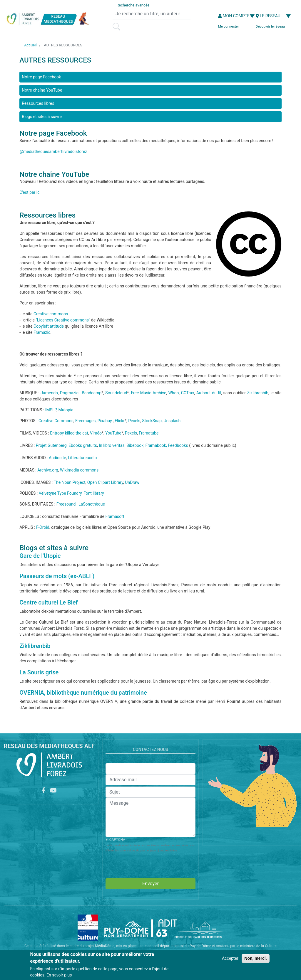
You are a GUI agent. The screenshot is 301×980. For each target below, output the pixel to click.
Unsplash (172, 421)
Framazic (42, 332)
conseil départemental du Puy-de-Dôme (179, 946)
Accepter (230, 958)
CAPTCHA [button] (117, 840)
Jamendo (49, 393)
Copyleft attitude (49, 326)
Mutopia (66, 410)
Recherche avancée (133, 5)
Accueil (30, 45)
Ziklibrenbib (257, 393)
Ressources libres (38, 103)
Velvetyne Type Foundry (60, 493)
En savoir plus (59, 975)
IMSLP (51, 410)
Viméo (96, 433)
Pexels (134, 421)
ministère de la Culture (258, 946)
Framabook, (156, 445)
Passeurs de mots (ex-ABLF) (57, 576)
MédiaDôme (105, 946)
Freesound (66, 504)
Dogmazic (69, 393)
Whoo (173, 393)
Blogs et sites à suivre (42, 117)
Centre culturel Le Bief (49, 602)
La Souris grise (39, 672)
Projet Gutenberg (51, 445)
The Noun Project (70, 482)
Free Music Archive (148, 393)
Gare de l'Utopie (40, 556)
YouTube (113, 433)
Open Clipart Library (105, 482)
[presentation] (150, 864)
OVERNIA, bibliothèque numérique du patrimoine (83, 693)
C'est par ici (30, 192)
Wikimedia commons (79, 470)
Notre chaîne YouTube (42, 90)
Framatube (149, 433)
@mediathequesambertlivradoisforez (53, 151)
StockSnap (152, 421)
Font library (94, 493)
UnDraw (132, 482)
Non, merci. (255, 958)
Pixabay (105, 421)
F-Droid (43, 527)
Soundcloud (116, 393)
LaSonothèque (92, 504)
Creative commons (51, 314)
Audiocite (57, 458)
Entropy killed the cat (69, 433)
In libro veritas (112, 445)
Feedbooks (178, 445)
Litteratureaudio (82, 458)
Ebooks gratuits (83, 445)
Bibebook (135, 445)
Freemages (85, 421)
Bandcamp (92, 393)
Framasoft (115, 516)
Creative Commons (56, 421)
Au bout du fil (209, 393)
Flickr (120, 421)
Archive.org (48, 470)
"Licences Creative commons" (63, 320)
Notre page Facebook (41, 77)
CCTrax (188, 393)
